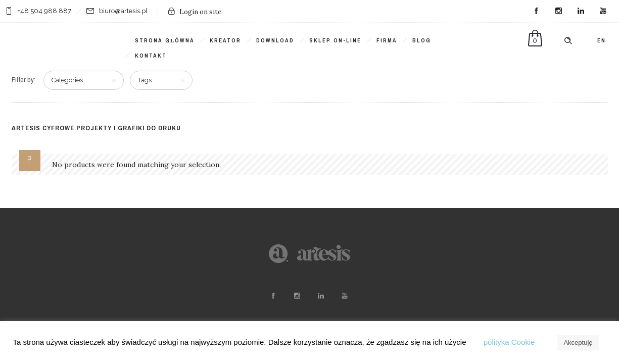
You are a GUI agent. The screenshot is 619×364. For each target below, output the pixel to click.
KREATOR (225, 40)
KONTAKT (151, 56)
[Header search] (568, 41)
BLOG (422, 40)
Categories (67, 80)
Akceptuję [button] (578, 343)
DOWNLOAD (275, 40)
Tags (145, 80)
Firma (387, 40)
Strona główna (165, 40)
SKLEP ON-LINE (335, 40)
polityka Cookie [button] (509, 342)
